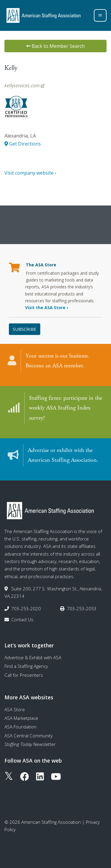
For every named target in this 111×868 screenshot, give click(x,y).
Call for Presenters (24, 675)
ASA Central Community (29, 736)
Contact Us (22, 619)
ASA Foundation (20, 727)
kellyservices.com (24, 86)
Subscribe (25, 329)
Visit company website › (30, 173)
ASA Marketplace (21, 718)
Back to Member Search (55, 46)
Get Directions (23, 144)
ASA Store (15, 709)
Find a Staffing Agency (26, 666)
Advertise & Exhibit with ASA (33, 657)
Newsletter (30, 744)
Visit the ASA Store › (47, 307)
